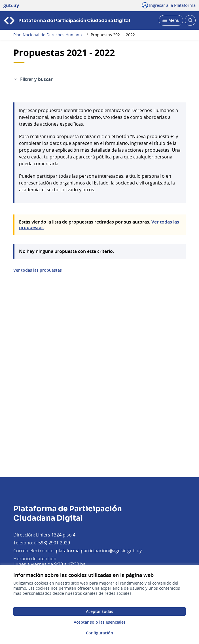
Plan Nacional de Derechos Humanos (48, 35)
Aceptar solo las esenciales (100, 622)
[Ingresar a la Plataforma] (169, 5)
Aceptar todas (99, 611)
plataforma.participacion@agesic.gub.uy (99, 551)
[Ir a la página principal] (67, 21)
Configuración (99, 633)
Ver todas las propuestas (38, 270)
